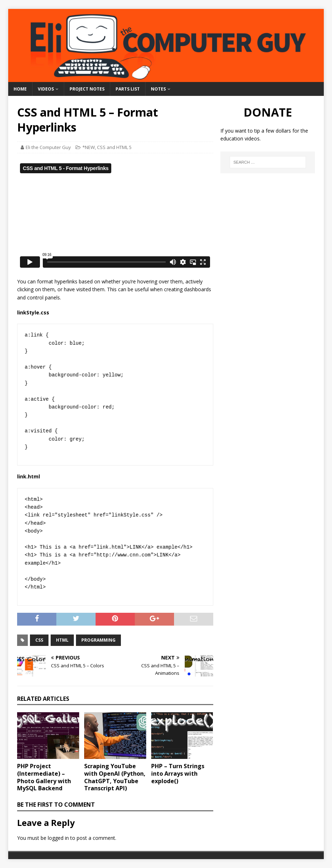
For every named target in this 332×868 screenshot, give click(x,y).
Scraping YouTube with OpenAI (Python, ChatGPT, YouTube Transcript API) (115, 777)
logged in (58, 838)
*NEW (89, 147)
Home (20, 89)
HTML (62, 640)
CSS (39, 640)
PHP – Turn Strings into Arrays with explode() (178, 774)
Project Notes (87, 89)
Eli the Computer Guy (48, 147)
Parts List (128, 89)
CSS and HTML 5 (114, 147)
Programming (98, 640)
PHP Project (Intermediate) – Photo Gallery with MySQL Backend (44, 777)
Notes (158, 89)
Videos (46, 89)
